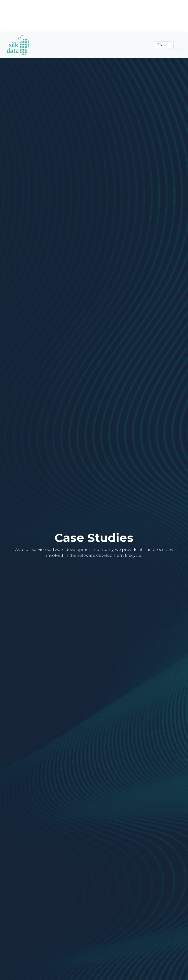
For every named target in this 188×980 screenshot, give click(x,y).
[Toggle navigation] (179, 13)
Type (59, 910)
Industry (85, 910)
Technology (120, 910)
